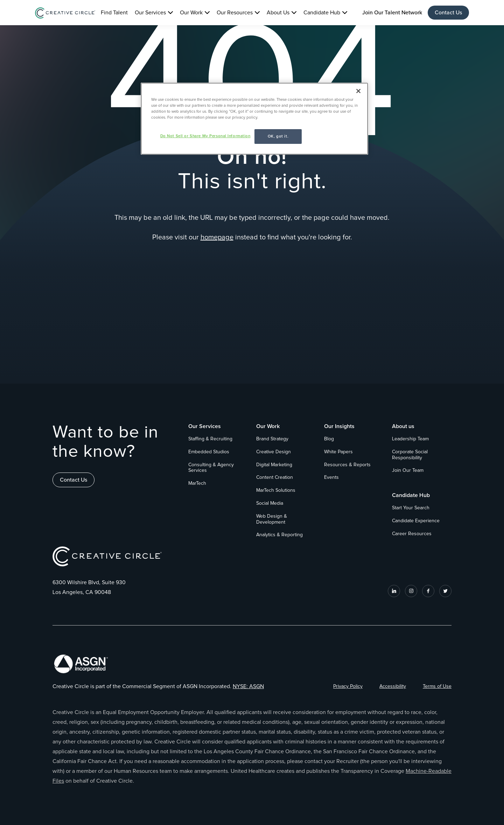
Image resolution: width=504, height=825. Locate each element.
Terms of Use (437, 686)
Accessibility (393, 686)
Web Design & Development (272, 519)
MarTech (197, 483)
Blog (329, 439)
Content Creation (275, 477)
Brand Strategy (272, 439)
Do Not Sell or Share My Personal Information (205, 136)
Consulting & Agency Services (211, 468)
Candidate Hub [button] (322, 13)
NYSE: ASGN (248, 686)
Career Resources (412, 534)
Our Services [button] (150, 13)
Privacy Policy (348, 686)
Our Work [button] (191, 13)
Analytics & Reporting (279, 535)
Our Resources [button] (235, 13)
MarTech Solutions (276, 490)
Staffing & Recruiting (210, 439)
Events (331, 477)
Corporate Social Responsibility (410, 455)
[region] (254, 119)
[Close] (358, 91)
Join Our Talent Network (392, 13)
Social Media (270, 503)
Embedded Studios (209, 452)
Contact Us (448, 13)
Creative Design (274, 452)
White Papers (338, 452)
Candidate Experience (416, 521)
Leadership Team (410, 439)
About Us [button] (278, 13)
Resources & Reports (347, 465)
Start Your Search (411, 508)
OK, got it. (278, 136)
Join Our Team (408, 470)
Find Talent (114, 13)
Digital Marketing (274, 465)
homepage (217, 237)
